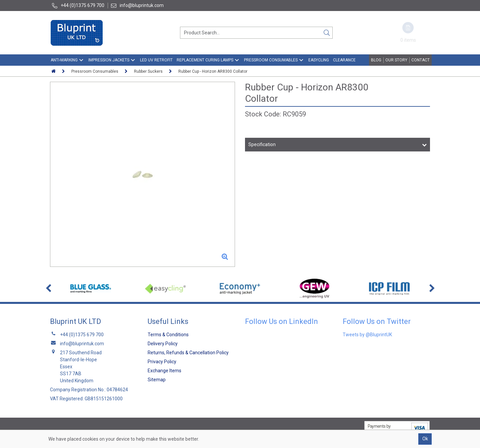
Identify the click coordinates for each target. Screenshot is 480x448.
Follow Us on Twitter (377, 321)
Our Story (396, 60)
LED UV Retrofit (156, 60)
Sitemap (157, 380)
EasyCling (319, 60)
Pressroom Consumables (271, 60)
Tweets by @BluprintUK (367, 335)
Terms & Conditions (168, 335)
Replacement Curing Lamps (205, 60)
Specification (262, 144)
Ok (425, 439)
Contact (420, 60)
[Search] (327, 33)
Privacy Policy (162, 362)
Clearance (344, 60)
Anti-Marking (64, 60)
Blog (376, 60)
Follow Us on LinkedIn (281, 321)
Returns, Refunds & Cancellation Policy (188, 353)
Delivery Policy (163, 344)
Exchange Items (164, 371)
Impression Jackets (109, 60)
